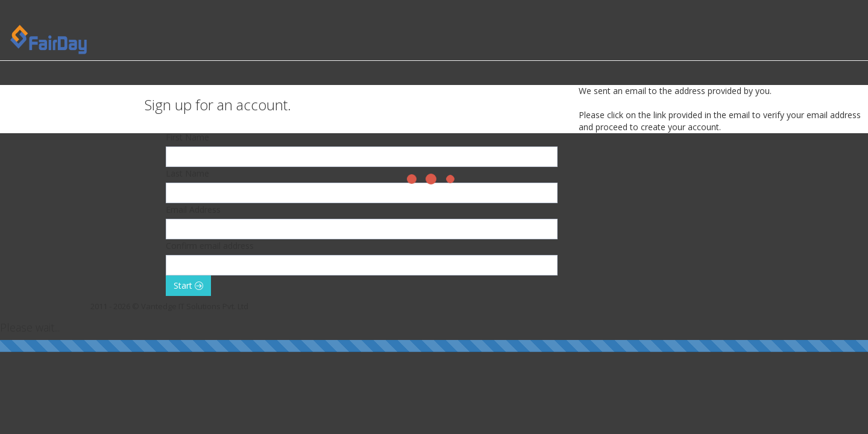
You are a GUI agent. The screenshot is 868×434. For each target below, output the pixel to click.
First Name (187, 137)
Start (188, 285)
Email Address (193, 209)
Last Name (187, 173)
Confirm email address (210, 246)
